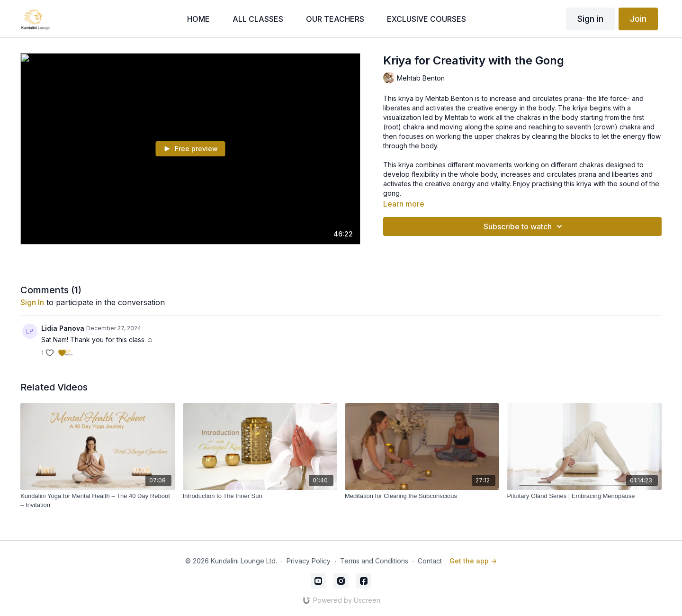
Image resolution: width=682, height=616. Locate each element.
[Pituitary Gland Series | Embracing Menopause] (584, 496)
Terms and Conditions (374, 561)
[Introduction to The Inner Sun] (260, 496)
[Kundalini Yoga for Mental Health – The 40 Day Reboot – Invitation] (98, 501)
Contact (430, 561)
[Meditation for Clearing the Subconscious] (422, 496)
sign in (32, 302)
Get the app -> (473, 561)
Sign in (590, 19)
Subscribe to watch (524, 226)
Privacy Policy (309, 561)
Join (638, 19)
